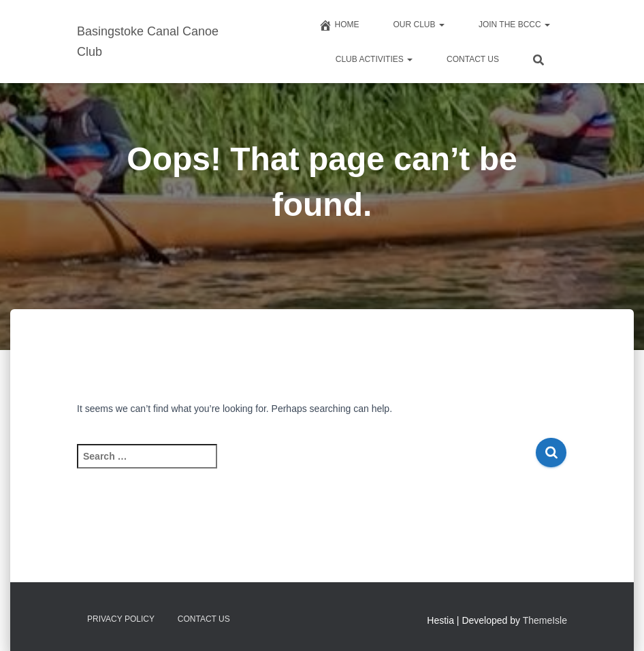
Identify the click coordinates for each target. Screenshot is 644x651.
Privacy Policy (121, 619)
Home (339, 25)
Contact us (473, 59)
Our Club (419, 25)
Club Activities (374, 59)
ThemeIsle (545, 620)
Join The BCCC (514, 25)
